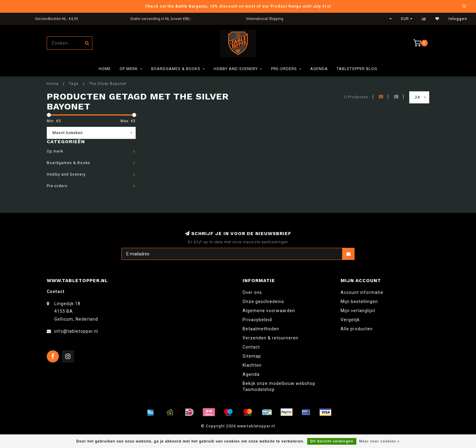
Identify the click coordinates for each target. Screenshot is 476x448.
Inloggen (458, 19)
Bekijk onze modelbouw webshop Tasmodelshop (279, 386)
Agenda (319, 69)
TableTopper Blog (357, 69)
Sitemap (252, 356)
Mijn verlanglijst (358, 311)
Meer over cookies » (379, 441)
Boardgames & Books (176, 69)
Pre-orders (284, 69)
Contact (251, 347)
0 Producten (356, 97)
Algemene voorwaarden (269, 311)
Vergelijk (350, 320)
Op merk (129, 69)
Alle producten (357, 329)
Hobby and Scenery (236, 69)
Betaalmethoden (261, 329)
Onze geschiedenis (263, 301)
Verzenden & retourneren (270, 338)
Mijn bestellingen (359, 301)
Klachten (252, 365)
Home (105, 69)
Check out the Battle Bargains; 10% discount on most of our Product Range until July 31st (238, 6)
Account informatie (362, 292)
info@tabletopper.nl (76, 331)
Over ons (252, 292)
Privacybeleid (257, 320)
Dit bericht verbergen (332, 441)
